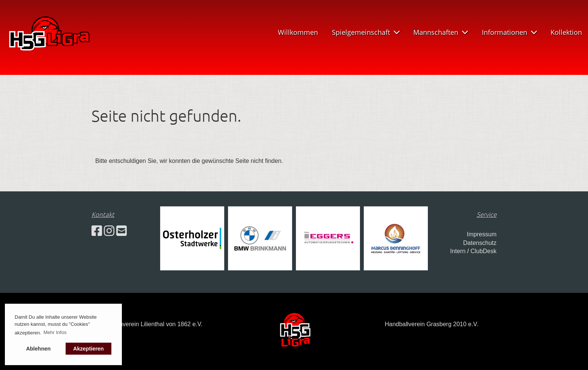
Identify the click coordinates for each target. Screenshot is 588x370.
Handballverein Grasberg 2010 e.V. (431, 324)
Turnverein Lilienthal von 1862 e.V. (157, 324)
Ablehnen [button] (38, 349)
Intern (458, 251)
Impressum (482, 234)
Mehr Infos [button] (55, 332)
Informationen (509, 32)
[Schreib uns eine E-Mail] (121, 231)
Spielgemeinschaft (366, 32)
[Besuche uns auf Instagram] (109, 231)
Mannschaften (441, 32)
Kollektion (566, 32)
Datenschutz (480, 243)
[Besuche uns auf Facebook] (97, 231)
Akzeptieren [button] (88, 349)
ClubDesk (484, 251)
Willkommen (298, 32)
